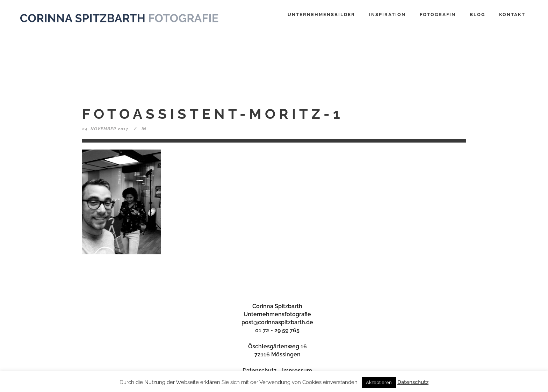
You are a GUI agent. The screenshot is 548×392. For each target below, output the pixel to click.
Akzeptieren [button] (379, 382)
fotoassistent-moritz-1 (213, 114)
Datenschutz (259, 371)
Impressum (297, 371)
